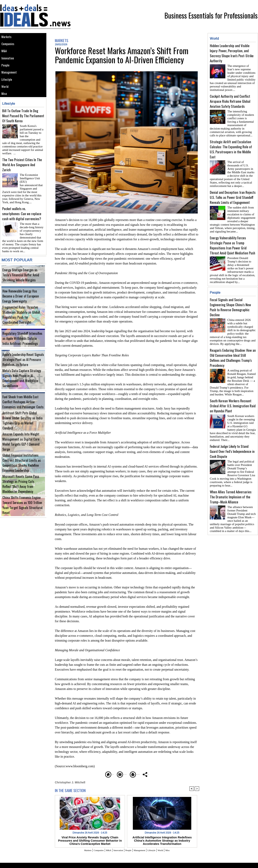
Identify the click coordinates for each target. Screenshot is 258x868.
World (6, 101)
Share (170, 774)
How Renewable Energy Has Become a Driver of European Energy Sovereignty (23, 305)
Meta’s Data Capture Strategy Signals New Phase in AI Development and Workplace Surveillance (22, 387)
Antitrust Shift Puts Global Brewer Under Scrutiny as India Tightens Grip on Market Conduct (22, 430)
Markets (7, 38)
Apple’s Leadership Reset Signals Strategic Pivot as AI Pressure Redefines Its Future (20, 366)
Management (11, 83)
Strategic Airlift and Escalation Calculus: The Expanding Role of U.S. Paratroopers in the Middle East (231, 146)
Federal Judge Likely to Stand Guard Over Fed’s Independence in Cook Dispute (232, 438)
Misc (5, 110)
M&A (5, 56)
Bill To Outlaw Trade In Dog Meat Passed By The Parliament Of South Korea (23, 133)
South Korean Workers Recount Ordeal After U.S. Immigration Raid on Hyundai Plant (233, 395)
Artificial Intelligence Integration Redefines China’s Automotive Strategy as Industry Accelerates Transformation (162, 840)
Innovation (9, 65)
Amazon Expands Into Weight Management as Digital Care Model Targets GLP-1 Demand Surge (21, 451)
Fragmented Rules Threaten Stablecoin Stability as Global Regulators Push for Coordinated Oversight (23, 324)
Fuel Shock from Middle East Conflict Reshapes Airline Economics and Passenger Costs (22, 409)
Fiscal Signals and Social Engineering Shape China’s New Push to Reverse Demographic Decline (230, 299)
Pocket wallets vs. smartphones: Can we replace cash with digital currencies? (22, 221)
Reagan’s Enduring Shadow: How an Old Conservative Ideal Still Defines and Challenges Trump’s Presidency (233, 348)
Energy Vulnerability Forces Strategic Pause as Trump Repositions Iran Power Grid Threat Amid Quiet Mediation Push (233, 239)
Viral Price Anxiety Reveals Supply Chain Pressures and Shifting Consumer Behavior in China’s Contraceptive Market (90, 840)
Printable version (146, 774)
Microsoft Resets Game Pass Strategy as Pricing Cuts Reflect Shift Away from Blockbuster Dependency (23, 493)
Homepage (88, 774)
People (6, 74)
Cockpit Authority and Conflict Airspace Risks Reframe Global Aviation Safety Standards (230, 100)
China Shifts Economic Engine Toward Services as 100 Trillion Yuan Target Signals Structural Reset (22, 514)
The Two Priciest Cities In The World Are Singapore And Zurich (22, 177)
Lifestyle (8, 92)
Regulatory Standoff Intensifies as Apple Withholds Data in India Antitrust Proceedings (23, 345)
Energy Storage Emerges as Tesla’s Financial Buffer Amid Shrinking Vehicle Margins (23, 282)
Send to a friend (115, 774)
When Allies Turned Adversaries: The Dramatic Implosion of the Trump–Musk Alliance (231, 482)
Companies (9, 47)
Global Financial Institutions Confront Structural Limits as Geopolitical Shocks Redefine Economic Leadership (22, 472)
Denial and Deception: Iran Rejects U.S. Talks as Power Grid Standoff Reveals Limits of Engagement (233, 192)
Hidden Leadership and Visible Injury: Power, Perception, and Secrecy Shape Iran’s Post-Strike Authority (232, 53)
